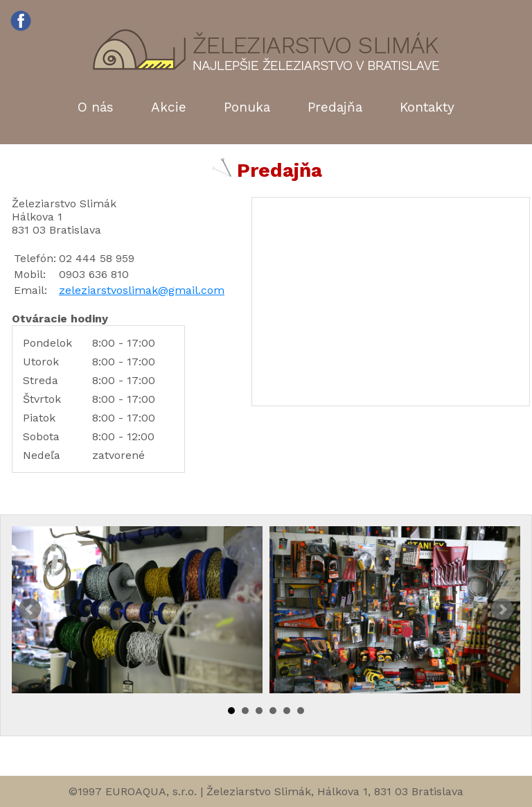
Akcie (169, 107)
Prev (30, 609)
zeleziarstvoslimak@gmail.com (142, 290)
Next (502, 609)
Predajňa (335, 107)
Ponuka (247, 107)
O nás (96, 107)
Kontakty (427, 107)
